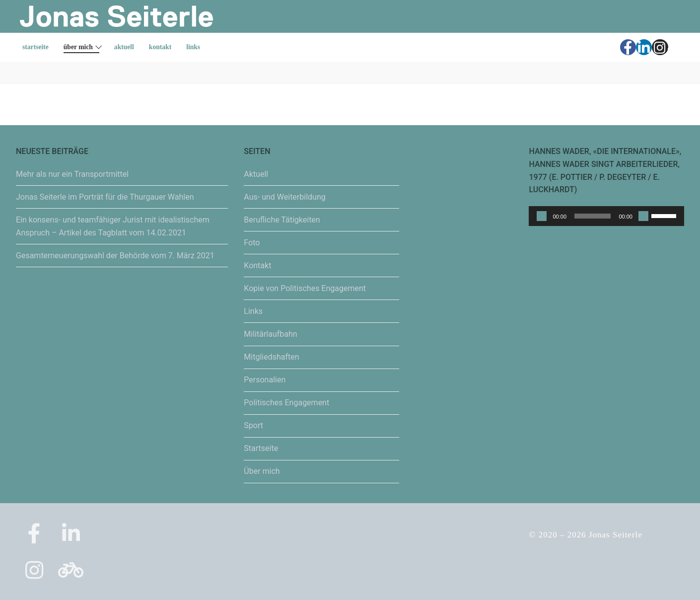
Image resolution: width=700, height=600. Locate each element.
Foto (252, 243)
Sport (253, 425)
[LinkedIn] (644, 47)
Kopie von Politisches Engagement (305, 288)
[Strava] (676, 47)
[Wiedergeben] (542, 216)
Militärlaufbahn (270, 334)
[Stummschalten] (643, 216)
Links (253, 311)
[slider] (593, 216)
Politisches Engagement (286, 403)
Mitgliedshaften (271, 357)
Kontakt (257, 265)
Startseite (261, 448)
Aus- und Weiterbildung (284, 197)
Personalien (265, 380)
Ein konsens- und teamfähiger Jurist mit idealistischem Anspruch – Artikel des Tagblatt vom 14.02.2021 (113, 226)
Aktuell (256, 174)
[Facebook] (628, 47)
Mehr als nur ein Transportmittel (72, 174)
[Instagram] (660, 47)
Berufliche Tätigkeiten (282, 220)
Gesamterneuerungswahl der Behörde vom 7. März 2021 (115, 256)
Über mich (262, 471)
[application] (606, 216)
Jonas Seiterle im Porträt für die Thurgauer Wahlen (105, 197)
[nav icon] (657, 16)
